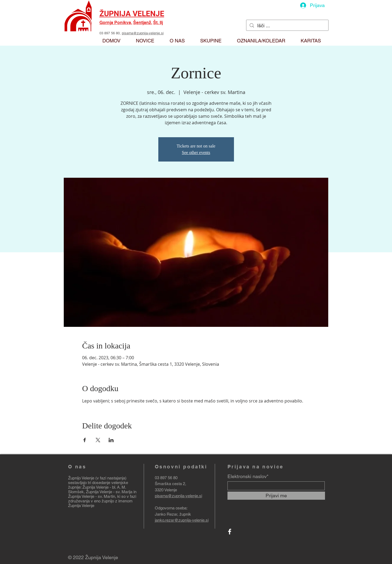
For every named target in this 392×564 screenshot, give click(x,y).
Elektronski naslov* (248, 476)
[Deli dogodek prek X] (98, 440)
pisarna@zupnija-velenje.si (143, 33)
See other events (196, 152)
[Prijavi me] (276, 496)
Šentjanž (142, 23)
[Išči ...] (287, 26)
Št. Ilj (158, 23)
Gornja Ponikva (115, 23)
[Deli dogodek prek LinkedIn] (111, 440)
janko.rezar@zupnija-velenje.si (182, 520)
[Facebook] (230, 532)
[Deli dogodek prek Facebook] (85, 440)
